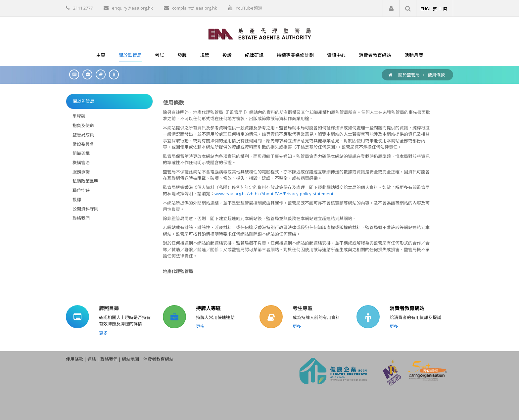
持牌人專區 (208, 308)
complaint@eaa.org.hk (195, 8)
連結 (92, 359)
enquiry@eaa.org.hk (132, 8)
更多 (103, 333)
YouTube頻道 (249, 8)
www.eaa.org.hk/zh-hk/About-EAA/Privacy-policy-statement (274, 194)
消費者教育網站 (407, 308)
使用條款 (436, 75)
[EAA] (260, 33)
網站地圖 (130, 359)
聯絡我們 (109, 359)
